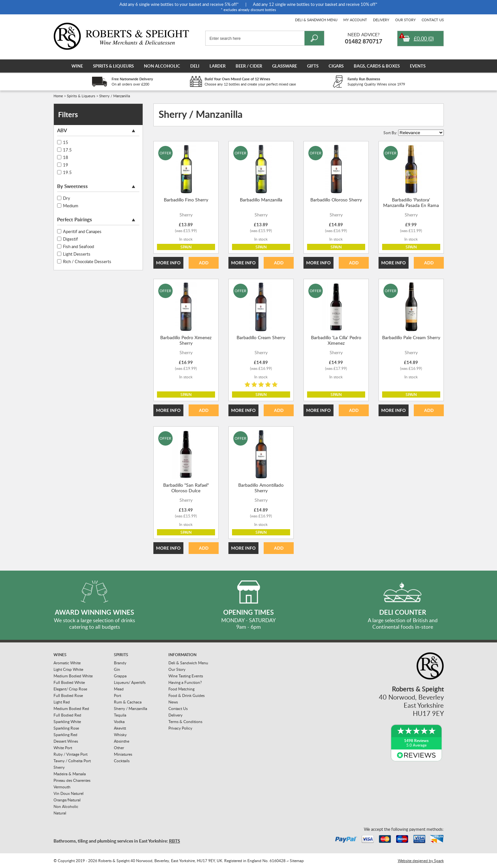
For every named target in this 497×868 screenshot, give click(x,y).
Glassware (285, 66)
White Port (63, 748)
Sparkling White (67, 722)
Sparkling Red (65, 735)
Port (117, 695)
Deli (195, 66)
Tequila (120, 715)
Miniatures (123, 754)
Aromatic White (67, 663)
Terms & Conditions (185, 722)
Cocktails (122, 761)
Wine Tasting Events (186, 676)
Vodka (119, 722)
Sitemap (297, 861)
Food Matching (181, 689)
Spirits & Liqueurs (113, 66)
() (424, 39)
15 (66, 142)
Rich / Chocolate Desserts (87, 261)
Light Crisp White (68, 669)
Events (418, 66)
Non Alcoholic (162, 66)
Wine (77, 66)
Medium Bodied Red (71, 709)
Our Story (405, 20)
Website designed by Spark (421, 861)
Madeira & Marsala (70, 774)
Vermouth (62, 787)
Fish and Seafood (78, 246)
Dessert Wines (66, 741)
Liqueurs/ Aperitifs (130, 682)
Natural (60, 813)
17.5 (67, 150)
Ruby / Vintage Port (70, 754)
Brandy (120, 663)
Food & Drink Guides (186, 695)
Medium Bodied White (73, 676)
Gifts (313, 66)
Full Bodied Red (67, 715)
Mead (119, 689)
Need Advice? (364, 34)
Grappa (120, 676)
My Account (355, 20)
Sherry (59, 767)
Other (119, 748)
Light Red (62, 702)
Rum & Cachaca (128, 702)
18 (66, 157)
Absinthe (122, 741)
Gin (117, 669)
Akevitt (120, 728)
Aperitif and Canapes (82, 231)
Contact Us (433, 20)
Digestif (70, 239)
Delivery (381, 20)
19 (66, 165)
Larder (217, 66)
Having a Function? (185, 682)
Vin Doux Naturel (69, 793)
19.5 (67, 172)
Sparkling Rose (66, 728)
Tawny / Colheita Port (72, 761)
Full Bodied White (69, 682)
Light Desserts (77, 254)
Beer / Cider (249, 66)
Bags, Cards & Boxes (377, 66)
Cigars (336, 66)
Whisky (120, 735)
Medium (71, 206)
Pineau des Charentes (72, 780)
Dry (67, 198)
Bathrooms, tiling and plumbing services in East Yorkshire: (117, 841)
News (173, 702)
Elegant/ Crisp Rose (70, 689)
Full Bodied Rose (68, 695)
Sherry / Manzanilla (131, 709)
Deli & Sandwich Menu (316, 20)
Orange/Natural (67, 800)
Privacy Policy (180, 728)
